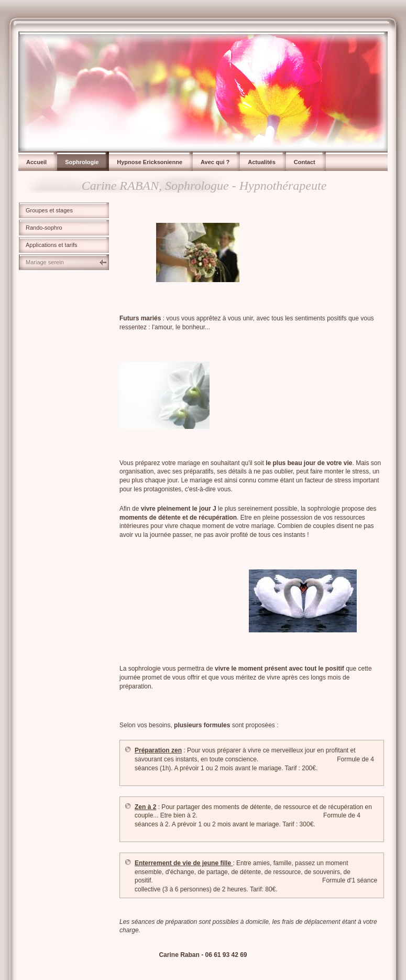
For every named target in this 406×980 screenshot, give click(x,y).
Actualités (262, 162)
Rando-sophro (44, 228)
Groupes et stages (49, 210)
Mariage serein (45, 262)
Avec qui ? (215, 162)
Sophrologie (82, 162)
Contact (305, 162)
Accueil (36, 162)
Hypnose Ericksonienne (150, 162)
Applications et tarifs (51, 245)
